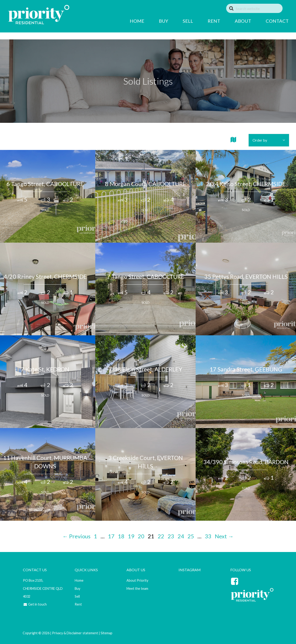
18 (121, 536)
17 (111, 536)
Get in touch (34, 604)
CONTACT (270, 21)
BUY (156, 21)
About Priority (137, 580)
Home (79, 580)
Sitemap (106, 633)
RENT (207, 21)
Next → (224, 536)
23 (171, 536)
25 (191, 536)
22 (161, 536)
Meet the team (137, 588)
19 (131, 536)
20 (141, 536)
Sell (77, 596)
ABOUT (236, 21)
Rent (78, 604)
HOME (130, 21)
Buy (77, 588)
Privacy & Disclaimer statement (75, 633)
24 (181, 536)
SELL (180, 21)
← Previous (76, 536)
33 (208, 536)
